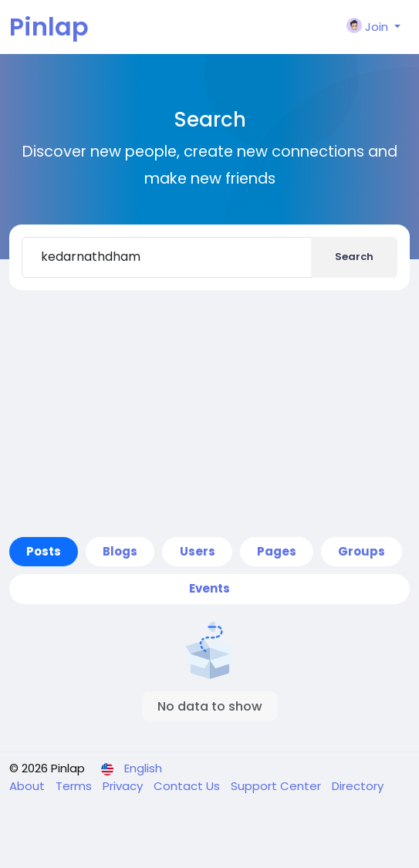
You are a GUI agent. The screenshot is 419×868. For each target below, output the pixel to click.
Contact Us (188, 786)
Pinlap (49, 27)
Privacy (124, 786)
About (29, 786)
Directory (358, 786)
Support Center (277, 786)
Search (354, 257)
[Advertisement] (209, 414)
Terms (75, 786)
